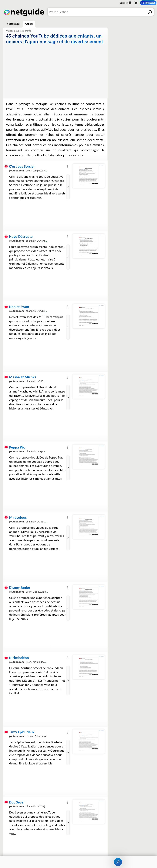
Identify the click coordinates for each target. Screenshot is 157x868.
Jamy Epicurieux (22, 732)
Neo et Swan (19, 307)
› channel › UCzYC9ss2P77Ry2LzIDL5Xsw (38, 311)
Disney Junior (20, 588)
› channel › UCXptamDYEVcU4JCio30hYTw (39, 451)
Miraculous (18, 517)
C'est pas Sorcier (22, 166)
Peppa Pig (17, 447)
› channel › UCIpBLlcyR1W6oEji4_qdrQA (38, 522)
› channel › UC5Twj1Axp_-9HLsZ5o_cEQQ (39, 807)
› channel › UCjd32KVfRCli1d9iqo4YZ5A (38, 381)
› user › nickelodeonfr (28, 662)
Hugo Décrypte (21, 237)
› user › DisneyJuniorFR (29, 592)
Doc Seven (17, 802)
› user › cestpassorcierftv (30, 171)
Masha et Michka (23, 377)
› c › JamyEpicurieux (28, 736)
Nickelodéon (19, 658)
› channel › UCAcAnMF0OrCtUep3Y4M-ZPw (40, 241)
